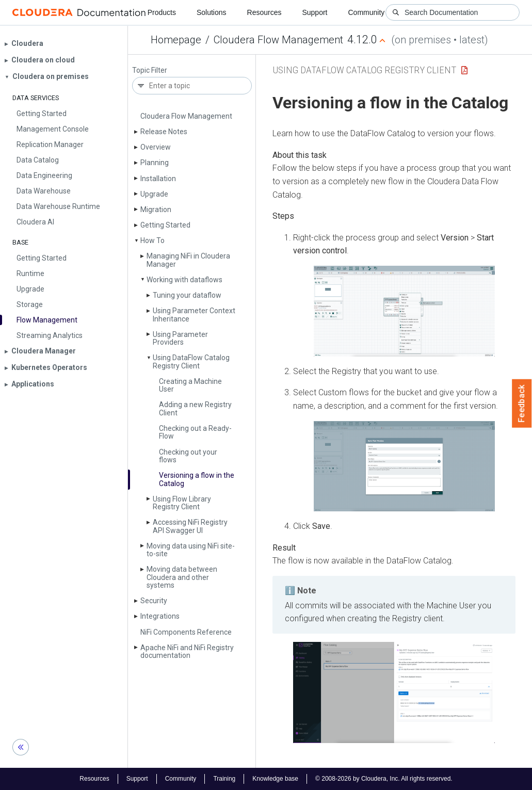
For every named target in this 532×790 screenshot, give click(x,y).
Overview (156, 147)
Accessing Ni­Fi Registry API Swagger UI (190, 526)
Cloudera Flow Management (278, 40)
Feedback (522, 404)
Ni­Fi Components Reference (186, 632)
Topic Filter (150, 70)
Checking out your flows (188, 456)
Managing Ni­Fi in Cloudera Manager (188, 260)
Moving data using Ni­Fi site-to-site (191, 550)
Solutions (212, 12)
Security (154, 601)
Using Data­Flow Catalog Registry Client (191, 361)
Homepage (176, 40)
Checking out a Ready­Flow (195, 432)
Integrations (160, 616)
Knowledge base (275, 779)
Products (162, 12)
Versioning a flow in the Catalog (197, 479)
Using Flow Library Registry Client (182, 503)
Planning (155, 163)
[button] (404, 311)
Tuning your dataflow (187, 295)
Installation (158, 179)
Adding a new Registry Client (195, 408)
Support (315, 12)
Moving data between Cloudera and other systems (182, 577)
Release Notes (164, 132)
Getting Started (165, 225)
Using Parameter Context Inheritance (194, 315)
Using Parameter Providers (180, 338)
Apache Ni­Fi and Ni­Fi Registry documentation (187, 651)
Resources (264, 12)
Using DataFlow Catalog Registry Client (364, 70)
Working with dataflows (184, 280)
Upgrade (154, 194)
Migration (156, 209)
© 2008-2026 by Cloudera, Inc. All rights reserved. (384, 779)
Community (367, 12)
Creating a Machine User (190, 385)
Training (224, 779)
